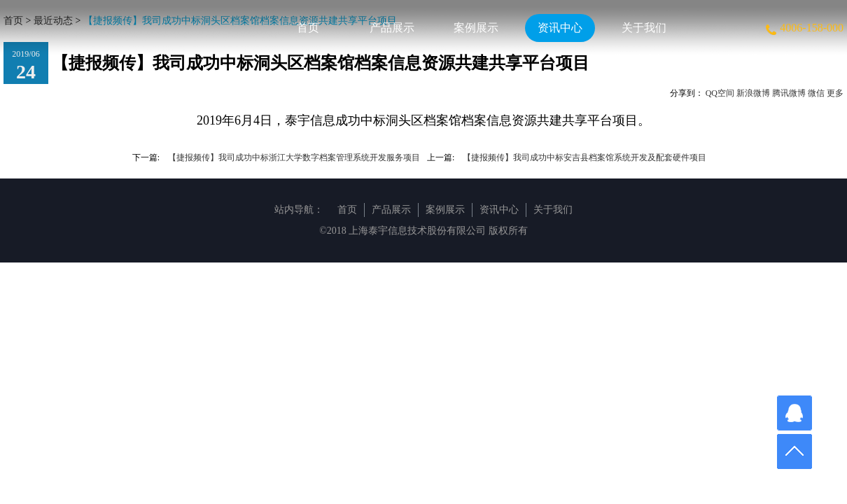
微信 (816, 93)
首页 (308, 28)
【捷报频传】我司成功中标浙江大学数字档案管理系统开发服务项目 (294, 157)
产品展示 (392, 28)
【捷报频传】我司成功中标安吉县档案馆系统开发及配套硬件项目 (584, 157)
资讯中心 (560, 28)
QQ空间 (720, 93)
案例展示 (476, 28)
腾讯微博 (789, 93)
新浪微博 (753, 93)
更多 (835, 93)
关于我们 (644, 28)
